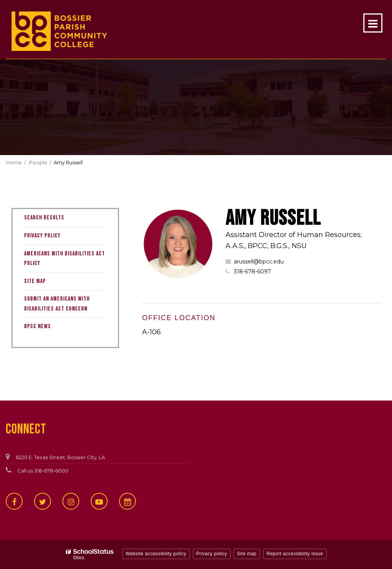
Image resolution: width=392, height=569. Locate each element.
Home (14, 162)
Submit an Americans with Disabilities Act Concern (57, 304)
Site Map (35, 281)
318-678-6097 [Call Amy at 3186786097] (252, 271)
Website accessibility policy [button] (156, 554)
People (38, 162)
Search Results (44, 218)
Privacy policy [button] (212, 554)
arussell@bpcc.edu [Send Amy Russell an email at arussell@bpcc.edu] (259, 262)
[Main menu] (373, 23)
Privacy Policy (42, 236)
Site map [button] (247, 554)
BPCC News (38, 326)
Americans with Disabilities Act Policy (65, 259)
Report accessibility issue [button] (295, 554)
